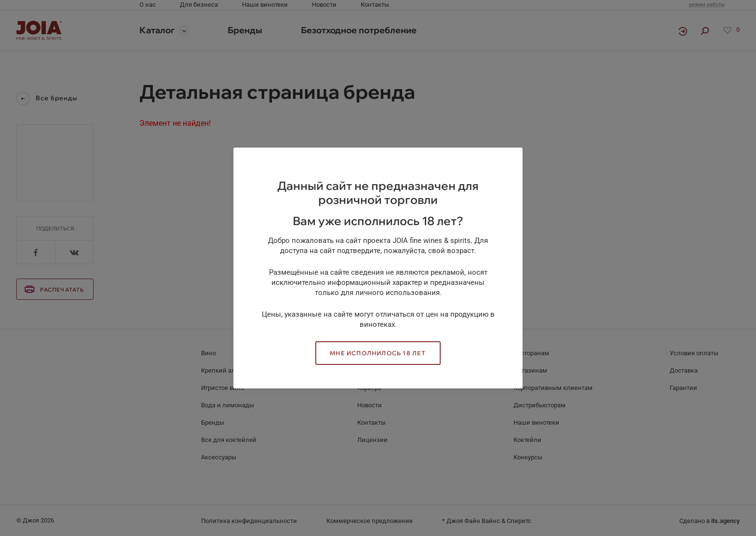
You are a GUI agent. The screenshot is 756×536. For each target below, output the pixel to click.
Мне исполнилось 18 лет (378, 353)
